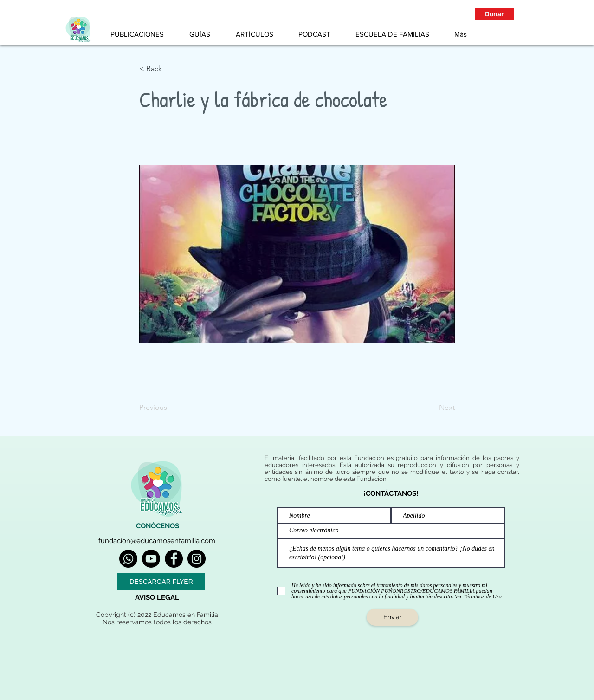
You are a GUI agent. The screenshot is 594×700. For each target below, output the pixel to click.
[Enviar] (392, 617)
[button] (494, 14)
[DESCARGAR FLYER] (161, 582)
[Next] (432, 408)
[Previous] (170, 408)
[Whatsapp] (128, 559)
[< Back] (170, 69)
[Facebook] (174, 559)
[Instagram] (197, 559)
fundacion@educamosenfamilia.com (157, 541)
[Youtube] (151, 559)
